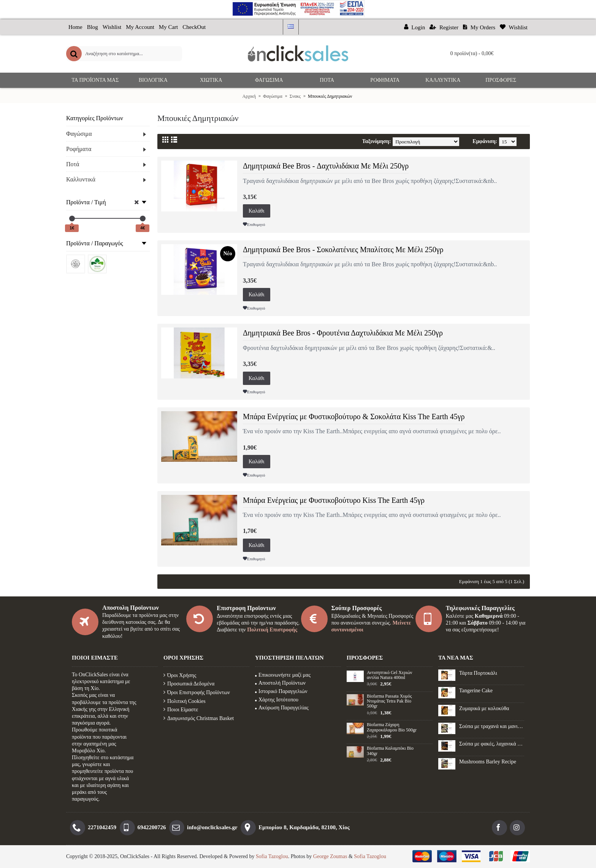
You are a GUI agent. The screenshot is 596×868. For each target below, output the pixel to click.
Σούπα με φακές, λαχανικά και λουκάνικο (492, 744)
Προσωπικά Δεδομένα (189, 684)
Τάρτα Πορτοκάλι (478, 673)
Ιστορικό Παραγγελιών (281, 691)
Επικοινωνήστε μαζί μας (283, 675)
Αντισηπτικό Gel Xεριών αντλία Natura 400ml (389, 675)
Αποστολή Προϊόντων (280, 683)
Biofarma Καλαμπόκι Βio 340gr (390, 751)
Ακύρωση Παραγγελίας (282, 708)
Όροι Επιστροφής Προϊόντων (197, 692)
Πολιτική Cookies (185, 701)
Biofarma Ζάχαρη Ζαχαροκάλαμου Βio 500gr (392, 727)
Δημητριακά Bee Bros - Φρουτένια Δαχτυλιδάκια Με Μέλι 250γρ (343, 333)
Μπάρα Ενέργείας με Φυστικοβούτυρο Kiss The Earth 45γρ (334, 500)
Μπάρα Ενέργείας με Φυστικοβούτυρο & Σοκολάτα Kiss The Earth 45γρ (354, 417)
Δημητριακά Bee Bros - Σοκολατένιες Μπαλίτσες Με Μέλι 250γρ (343, 250)
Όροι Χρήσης (180, 675)
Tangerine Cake (476, 691)
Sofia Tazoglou (272, 856)
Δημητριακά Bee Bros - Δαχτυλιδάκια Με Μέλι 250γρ (326, 166)
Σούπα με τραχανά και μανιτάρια (492, 726)
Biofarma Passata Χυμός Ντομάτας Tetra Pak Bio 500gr (389, 701)
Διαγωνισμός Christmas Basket (199, 718)
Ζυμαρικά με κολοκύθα (484, 708)
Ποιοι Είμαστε (181, 710)
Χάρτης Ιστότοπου (277, 700)
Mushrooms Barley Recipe (488, 762)
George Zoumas (330, 856)
